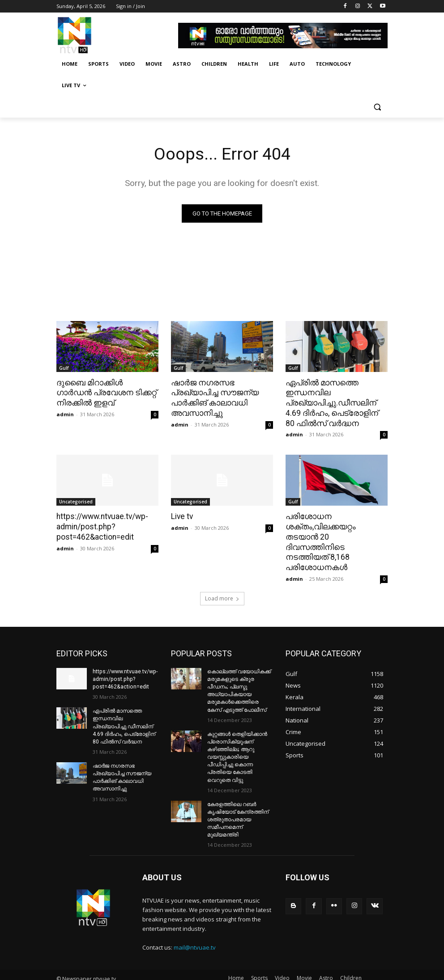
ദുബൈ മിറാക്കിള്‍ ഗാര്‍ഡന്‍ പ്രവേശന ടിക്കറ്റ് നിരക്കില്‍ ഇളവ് (106, 393)
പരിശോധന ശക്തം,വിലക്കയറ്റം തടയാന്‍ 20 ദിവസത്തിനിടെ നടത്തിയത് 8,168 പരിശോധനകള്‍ (335, 535)
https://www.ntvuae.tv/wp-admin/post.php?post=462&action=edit (101, 525)
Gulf (64, 368)
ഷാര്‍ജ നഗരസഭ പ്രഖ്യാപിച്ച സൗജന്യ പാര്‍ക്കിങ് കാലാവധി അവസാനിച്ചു (213, 397)
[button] (377, 107)
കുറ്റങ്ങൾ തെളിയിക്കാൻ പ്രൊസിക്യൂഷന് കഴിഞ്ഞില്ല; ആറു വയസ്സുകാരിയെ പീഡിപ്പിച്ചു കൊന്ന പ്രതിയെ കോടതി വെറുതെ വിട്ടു (237, 743)
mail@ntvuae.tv (195, 932)
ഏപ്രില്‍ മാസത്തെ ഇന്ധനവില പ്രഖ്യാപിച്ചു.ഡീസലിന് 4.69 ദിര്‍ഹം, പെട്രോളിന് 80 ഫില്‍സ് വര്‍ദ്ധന (335, 402)
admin (65, 413)
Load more (222, 585)
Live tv (182, 515)
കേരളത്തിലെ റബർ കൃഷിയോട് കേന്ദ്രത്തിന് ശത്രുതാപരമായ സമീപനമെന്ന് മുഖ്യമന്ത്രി (238, 804)
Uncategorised (76, 501)
